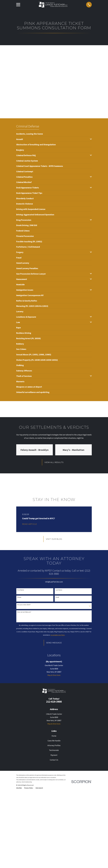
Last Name (59, 590)
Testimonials (54, 750)
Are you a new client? (24, 605)
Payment (54, 755)
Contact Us (54, 760)
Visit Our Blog (54, 539)
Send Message (54, 643)
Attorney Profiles (54, 745)
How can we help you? (24, 612)
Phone (19, 597)
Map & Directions (54, 675)
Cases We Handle (54, 741)
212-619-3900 (54, 702)
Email (57, 597)
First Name (21, 590)
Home (54, 736)
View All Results (54, 462)
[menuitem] (30, 134)
